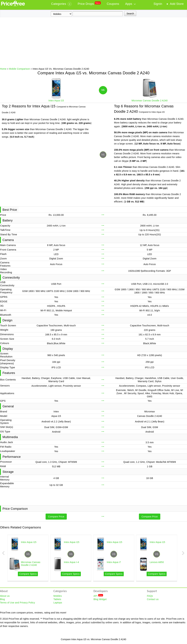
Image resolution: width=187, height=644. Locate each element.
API (98, 596)
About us (5, 596)
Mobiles (58, 596)
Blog (2, 599)
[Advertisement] (93, 42)
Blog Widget (100, 599)
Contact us (153, 599)
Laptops (58, 603)
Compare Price (56, 517)
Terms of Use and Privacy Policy (17, 603)
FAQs (150, 596)
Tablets (57, 599)
